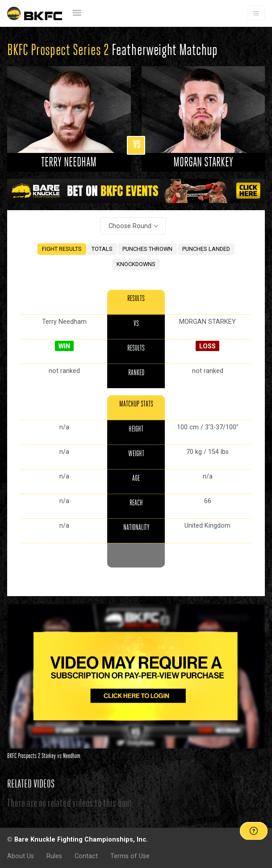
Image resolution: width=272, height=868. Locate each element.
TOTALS (102, 249)
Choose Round (130, 226)
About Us (21, 856)
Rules (54, 856)
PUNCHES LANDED (206, 249)
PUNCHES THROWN (147, 249)
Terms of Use (130, 856)
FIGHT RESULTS (62, 249)
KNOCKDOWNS (136, 264)
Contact (86, 856)
